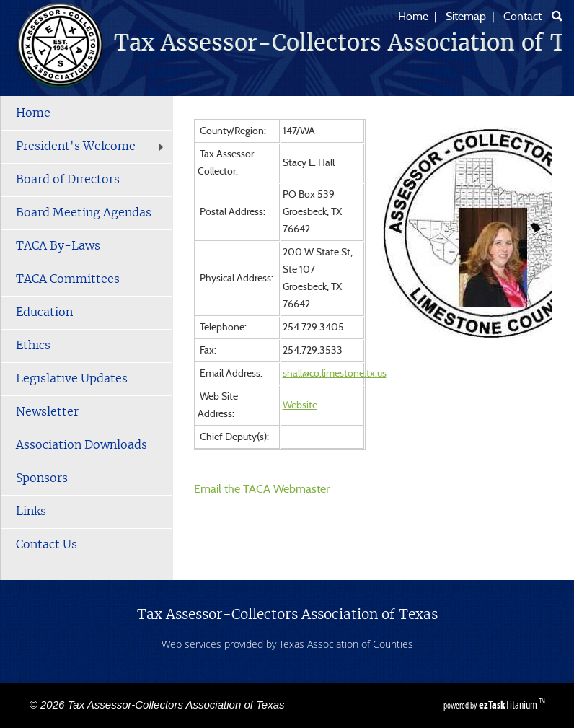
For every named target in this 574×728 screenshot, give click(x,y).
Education (44, 312)
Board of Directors (68, 180)
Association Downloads (81, 445)
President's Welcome (91, 146)
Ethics (33, 346)
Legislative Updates (72, 379)
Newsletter (47, 412)
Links (31, 512)
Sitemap (466, 17)
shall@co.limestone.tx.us (335, 374)
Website (300, 405)
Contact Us (47, 545)
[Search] (557, 16)
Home (413, 17)
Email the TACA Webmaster (262, 489)
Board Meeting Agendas (84, 213)
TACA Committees (68, 279)
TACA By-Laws (58, 246)
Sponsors (42, 478)
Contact (522, 17)
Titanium (509, 705)
